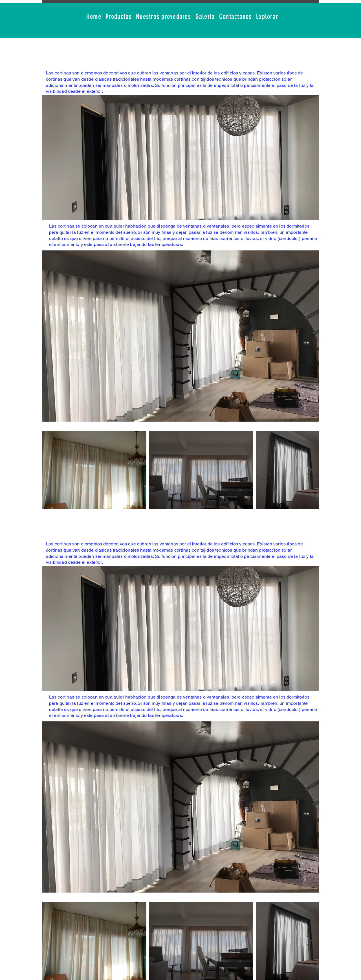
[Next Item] (309, 470)
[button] (119, 17)
